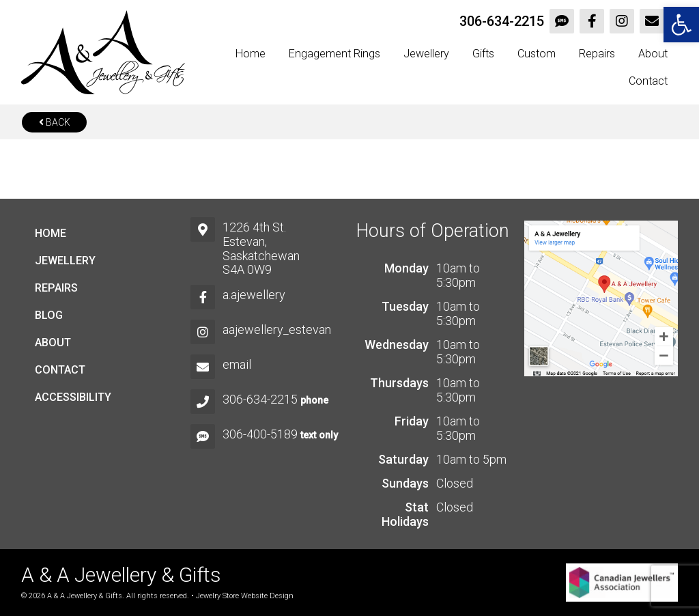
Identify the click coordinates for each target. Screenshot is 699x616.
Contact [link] (648, 81)
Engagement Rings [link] (334, 54)
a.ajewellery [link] (254, 295)
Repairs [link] (597, 54)
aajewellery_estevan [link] (277, 330)
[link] (681, 25)
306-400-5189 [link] (260, 434)
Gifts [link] (483, 54)
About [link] (653, 54)
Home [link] (251, 54)
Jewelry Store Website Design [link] (245, 596)
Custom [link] (537, 54)
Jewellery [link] (426, 54)
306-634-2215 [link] (502, 21)
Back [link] (55, 122)
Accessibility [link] (73, 397)
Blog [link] (49, 315)
